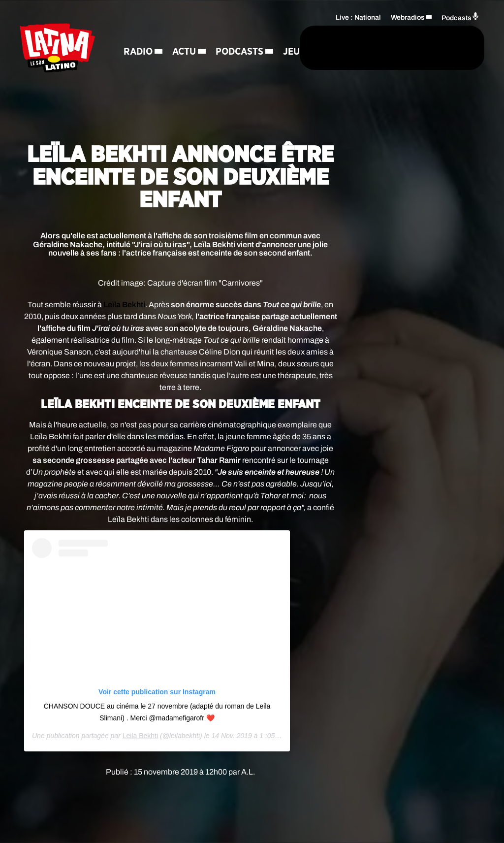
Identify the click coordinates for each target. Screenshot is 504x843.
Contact (202, 101)
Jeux (203, 67)
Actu (184, 32)
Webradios (408, 33)
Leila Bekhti (140, 736)
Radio (138, 32)
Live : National (358, 33)
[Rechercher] (272, 63)
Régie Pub (147, 101)
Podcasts (147, 67)
